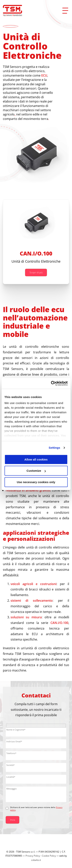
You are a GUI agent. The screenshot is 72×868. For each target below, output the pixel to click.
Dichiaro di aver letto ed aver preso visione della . (36, 809)
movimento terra (36, 119)
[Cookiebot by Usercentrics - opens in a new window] (51, 383)
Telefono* (11, 753)
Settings (55, 448)
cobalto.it (36, 860)
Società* (10, 765)
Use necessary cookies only (36, 482)
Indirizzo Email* (14, 741)
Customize (36, 471)
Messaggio (12, 789)
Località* (11, 777)
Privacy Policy (33, 856)
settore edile (30, 114)
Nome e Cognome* (16, 730)
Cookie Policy (49, 856)
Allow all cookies (36, 459)
